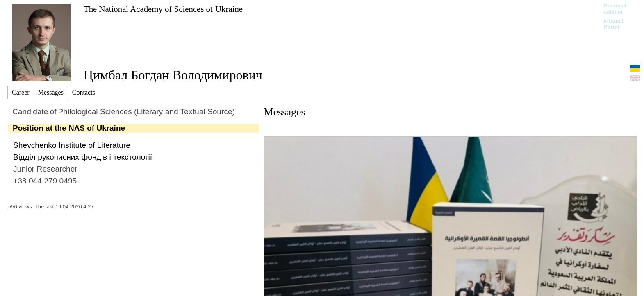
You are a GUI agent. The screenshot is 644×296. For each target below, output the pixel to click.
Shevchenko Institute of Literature (72, 145)
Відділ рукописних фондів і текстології (83, 157)
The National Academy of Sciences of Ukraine (163, 9)
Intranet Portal (614, 24)
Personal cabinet (615, 9)
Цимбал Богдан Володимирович (173, 75)
